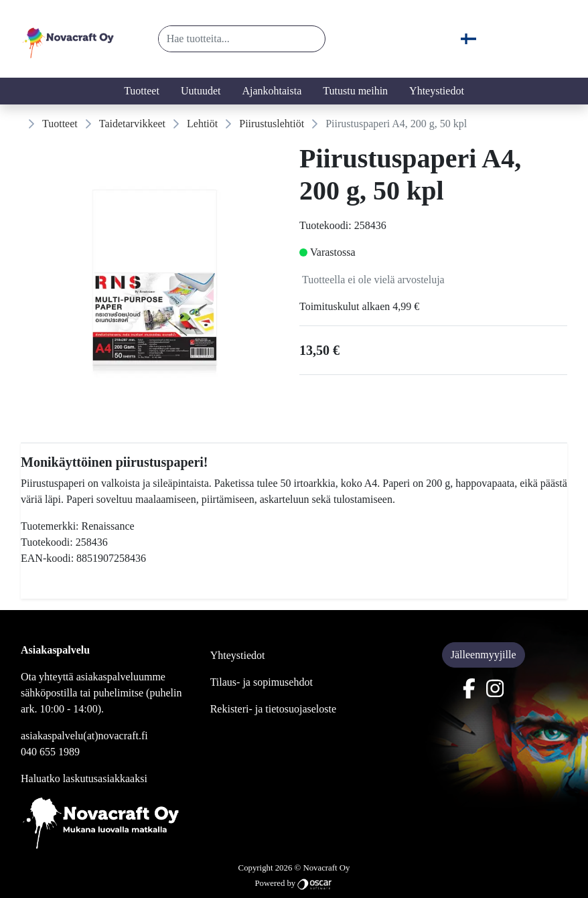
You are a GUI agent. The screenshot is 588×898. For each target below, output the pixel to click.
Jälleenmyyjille (484, 655)
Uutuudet (201, 91)
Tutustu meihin (355, 91)
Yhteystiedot (437, 91)
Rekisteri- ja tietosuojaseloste (273, 709)
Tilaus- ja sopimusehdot (262, 682)
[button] (310, 39)
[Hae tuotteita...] (227, 39)
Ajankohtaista (272, 91)
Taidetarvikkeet (132, 124)
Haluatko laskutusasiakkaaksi (84, 778)
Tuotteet (142, 91)
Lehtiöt (202, 124)
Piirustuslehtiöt (272, 124)
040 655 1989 (50, 752)
